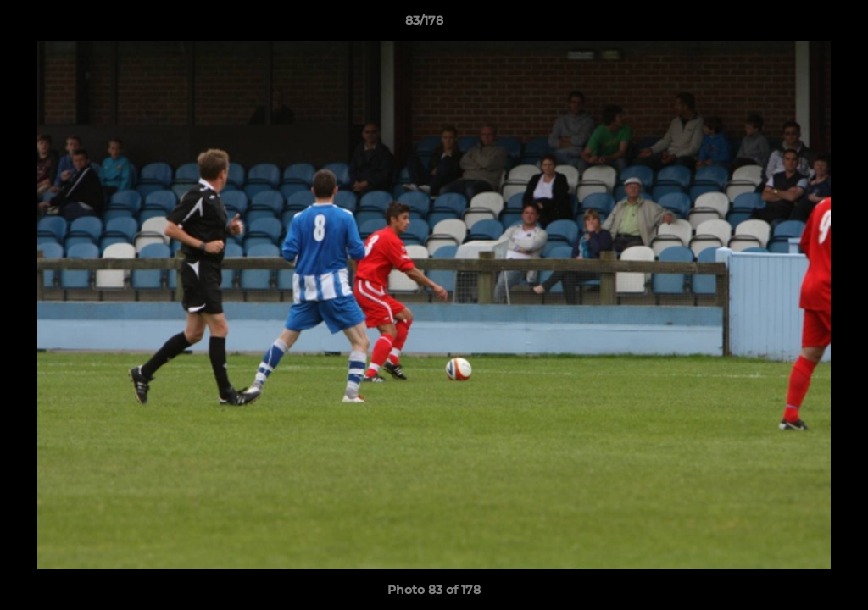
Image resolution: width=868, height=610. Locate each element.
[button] (797, 25)
